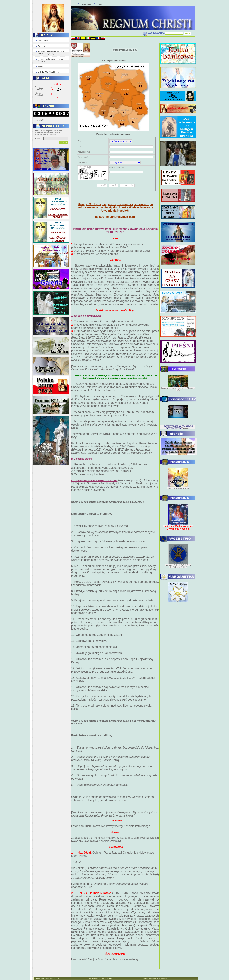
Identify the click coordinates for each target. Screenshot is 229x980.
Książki (41, 66)
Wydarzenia (43, 41)
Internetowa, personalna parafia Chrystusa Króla (178, 389)
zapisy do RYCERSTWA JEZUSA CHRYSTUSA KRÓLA (178, 566)
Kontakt (100, 4)
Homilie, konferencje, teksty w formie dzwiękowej (51, 52)
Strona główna (86, 4)
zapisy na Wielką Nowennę (178, 488)
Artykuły (41, 46)
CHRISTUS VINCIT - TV (49, 72)
